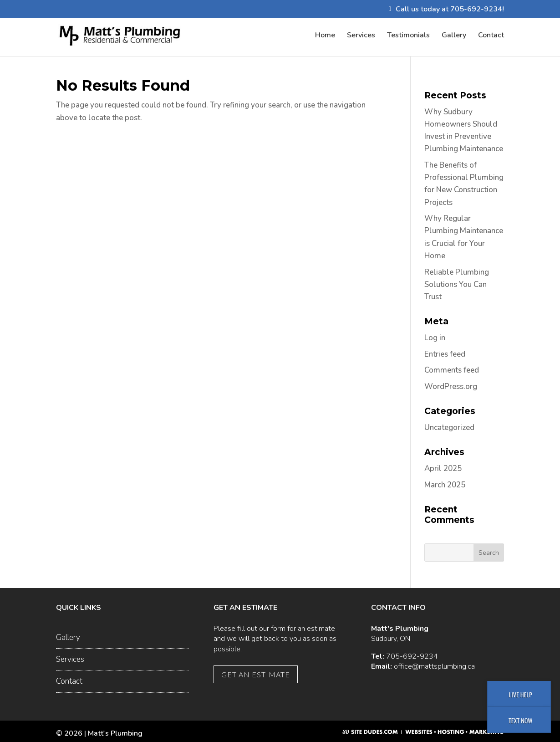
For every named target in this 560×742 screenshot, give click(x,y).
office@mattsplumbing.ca (434, 666)
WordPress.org (451, 386)
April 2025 (443, 468)
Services (361, 36)
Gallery (454, 36)
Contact (491, 36)
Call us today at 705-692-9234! (450, 10)
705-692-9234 (412, 656)
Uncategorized (449, 427)
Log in (435, 338)
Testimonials (408, 36)
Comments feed (452, 370)
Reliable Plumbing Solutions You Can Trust (457, 284)
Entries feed (445, 354)
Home (325, 36)
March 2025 (445, 485)
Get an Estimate (256, 674)
